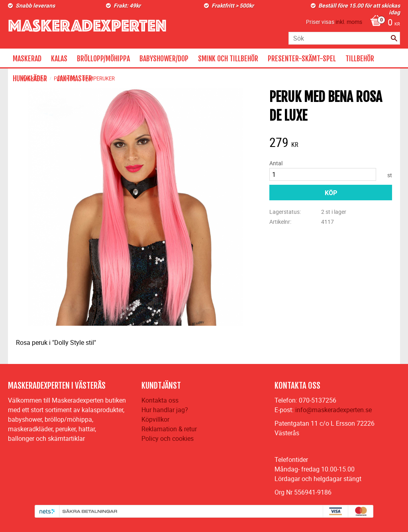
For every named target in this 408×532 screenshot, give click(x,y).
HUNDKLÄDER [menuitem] (30, 78)
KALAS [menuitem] (59, 59)
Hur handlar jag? (165, 410)
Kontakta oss (160, 400)
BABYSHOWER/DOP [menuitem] (164, 59)
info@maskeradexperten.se (333, 410)
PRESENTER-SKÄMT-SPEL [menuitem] (302, 59)
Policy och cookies (168, 438)
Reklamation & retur (169, 429)
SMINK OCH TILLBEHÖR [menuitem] (228, 59)
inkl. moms (349, 22)
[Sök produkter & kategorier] (344, 38)
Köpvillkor (155, 419)
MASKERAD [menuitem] (27, 59)
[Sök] (394, 38)
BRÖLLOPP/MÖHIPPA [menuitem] (103, 59)
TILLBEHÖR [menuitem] (360, 59)
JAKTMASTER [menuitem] (74, 78)
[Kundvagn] (383, 23)
